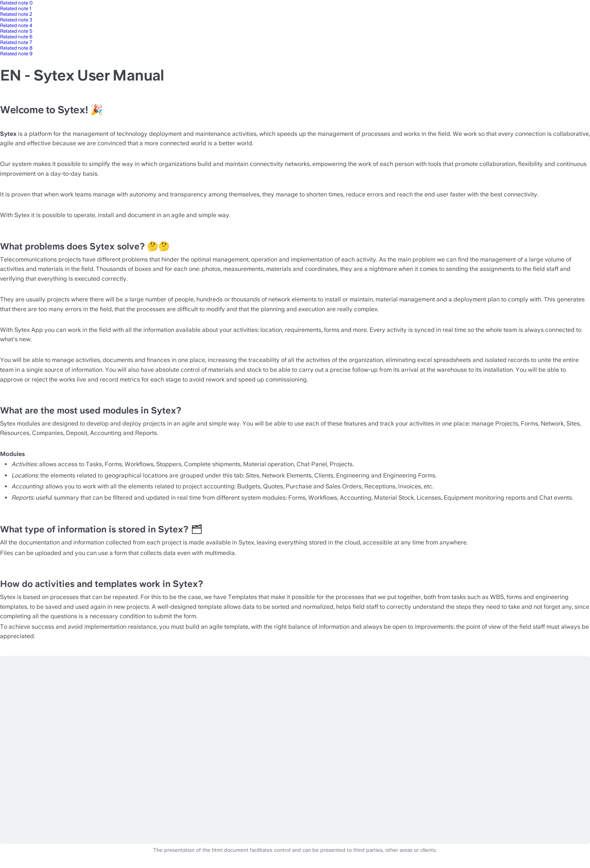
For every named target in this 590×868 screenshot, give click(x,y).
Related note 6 (16, 37)
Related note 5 (16, 31)
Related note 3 (16, 20)
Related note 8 (16, 48)
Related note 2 (16, 14)
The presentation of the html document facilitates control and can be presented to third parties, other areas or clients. (295, 850)
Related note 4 (16, 25)
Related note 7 (16, 42)
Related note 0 (16, 3)
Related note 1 (16, 8)
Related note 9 (16, 54)
